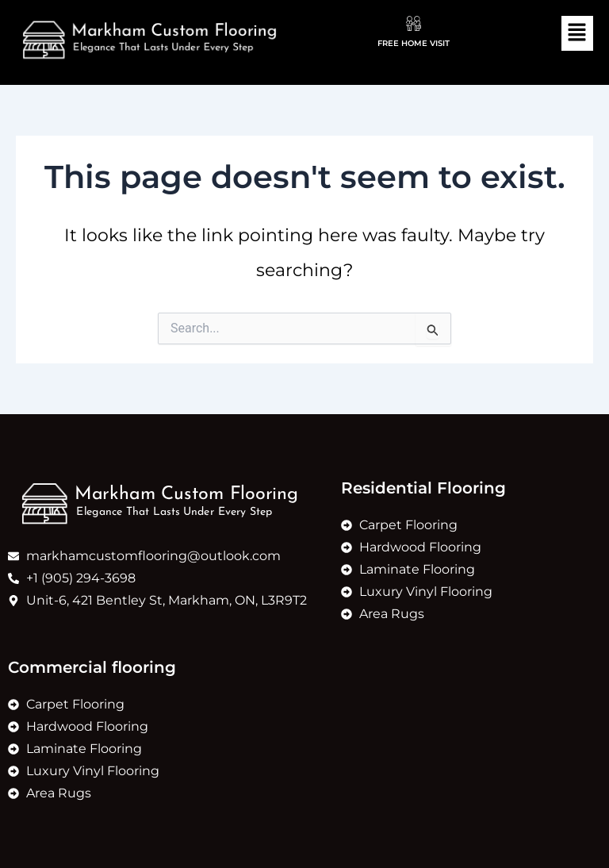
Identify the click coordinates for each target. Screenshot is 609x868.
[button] (577, 33)
